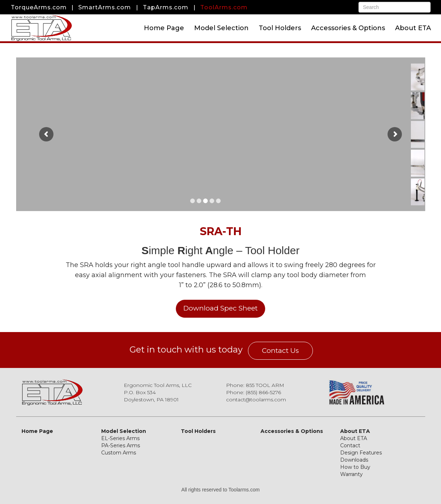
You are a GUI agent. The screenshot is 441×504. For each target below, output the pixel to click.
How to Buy (355, 467)
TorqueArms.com (39, 7)
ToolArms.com (224, 7)
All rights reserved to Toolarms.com (220, 490)
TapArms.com (166, 7)
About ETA (413, 28)
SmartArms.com (105, 7)
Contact (350, 445)
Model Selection (221, 28)
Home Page (164, 28)
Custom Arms (119, 453)
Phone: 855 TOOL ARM (255, 385)
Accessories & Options (348, 28)
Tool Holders (280, 28)
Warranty (351, 474)
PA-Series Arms (121, 445)
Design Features (361, 453)
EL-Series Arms (120, 438)
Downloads (354, 460)
